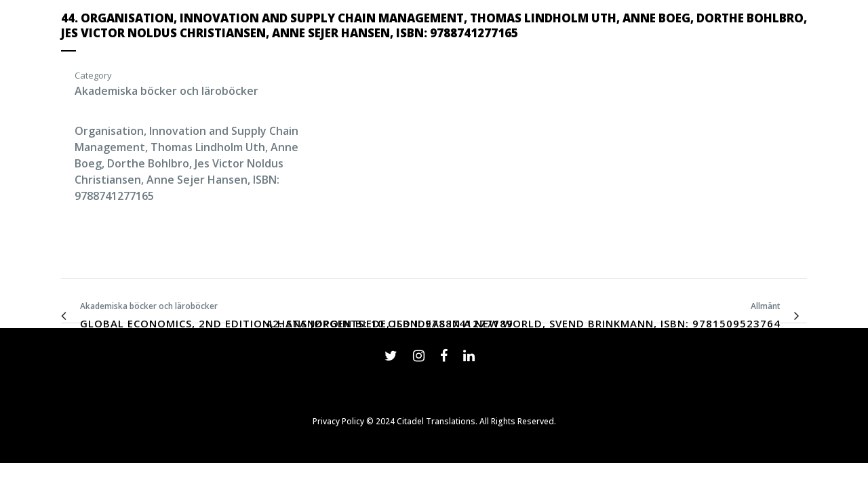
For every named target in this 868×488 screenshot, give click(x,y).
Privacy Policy (338, 421)
